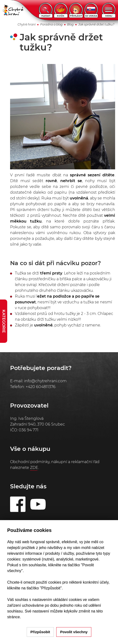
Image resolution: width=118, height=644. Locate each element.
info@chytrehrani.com (45, 381)
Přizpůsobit (40, 632)
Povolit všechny (74, 632)
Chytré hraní (27, 24)
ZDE (34, 468)
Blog (70, 24)
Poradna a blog (51, 24)
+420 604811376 (41, 387)
